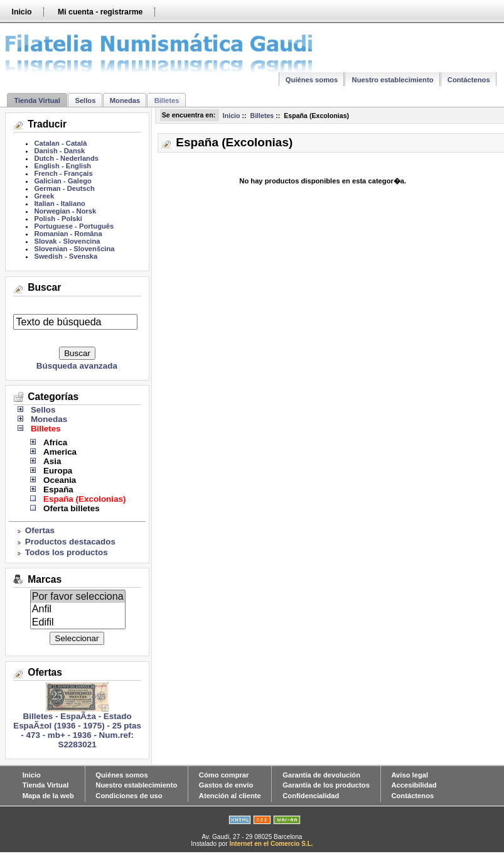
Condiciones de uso (129, 796)
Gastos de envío (226, 785)
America (60, 452)
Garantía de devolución (321, 775)
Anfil (78, 609)
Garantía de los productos (326, 785)
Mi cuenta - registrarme (100, 12)
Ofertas (40, 530)
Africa (55, 442)
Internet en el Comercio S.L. (271, 844)
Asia (52, 461)
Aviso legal (410, 775)
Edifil (78, 622)
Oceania (60, 480)
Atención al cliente (230, 796)
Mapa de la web (48, 796)
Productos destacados (70, 542)
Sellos (85, 100)
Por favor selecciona (78, 597)
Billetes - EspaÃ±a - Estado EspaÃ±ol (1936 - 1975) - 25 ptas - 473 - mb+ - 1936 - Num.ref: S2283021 (77, 727)
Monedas (125, 100)
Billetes (262, 116)
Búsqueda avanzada (77, 366)
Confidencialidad (311, 796)
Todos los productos (67, 552)
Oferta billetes (72, 508)
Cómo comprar (224, 775)
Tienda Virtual (37, 100)
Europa (58, 471)
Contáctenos (469, 80)
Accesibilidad (414, 785)
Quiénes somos (312, 80)
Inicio (21, 12)
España (58, 490)
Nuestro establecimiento (393, 80)
